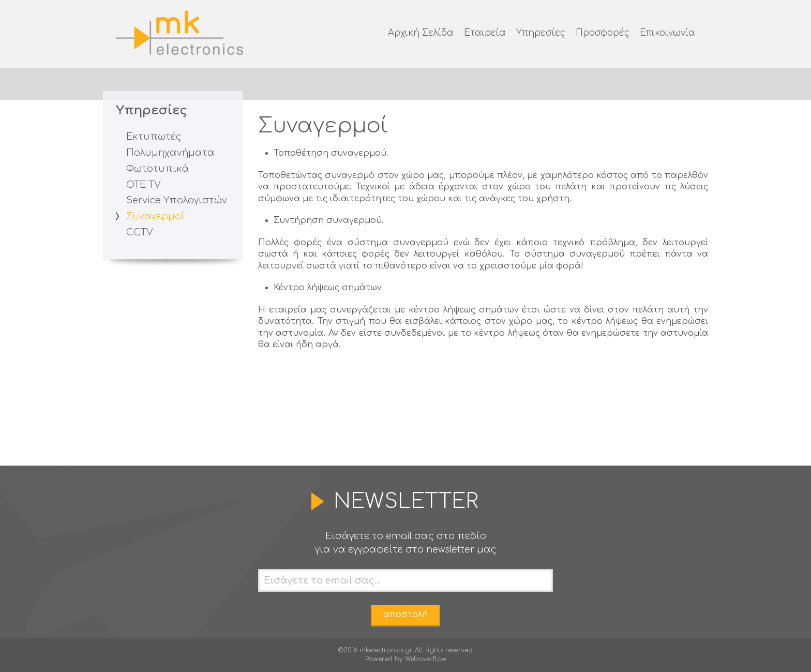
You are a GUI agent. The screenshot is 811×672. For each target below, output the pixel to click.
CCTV (140, 232)
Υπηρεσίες (541, 33)
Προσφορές (603, 33)
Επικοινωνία (667, 33)
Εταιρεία (485, 33)
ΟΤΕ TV (144, 185)
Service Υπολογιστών (177, 200)
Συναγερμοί (155, 216)
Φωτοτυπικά (158, 169)
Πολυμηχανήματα (170, 153)
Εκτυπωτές (154, 137)
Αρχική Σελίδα (421, 33)
